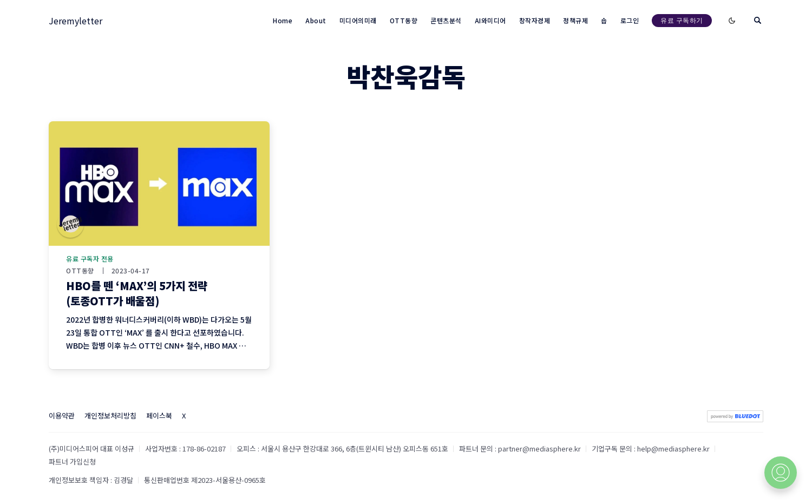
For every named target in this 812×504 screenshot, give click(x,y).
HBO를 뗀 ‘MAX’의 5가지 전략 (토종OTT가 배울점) (137, 293)
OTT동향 (80, 271)
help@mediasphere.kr (673, 449)
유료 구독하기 (682, 20)
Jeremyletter (76, 21)
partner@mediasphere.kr (539, 449)
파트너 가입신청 (72, 462)
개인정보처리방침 (110, 415)
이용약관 (62, 415)
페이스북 (159, 415)
